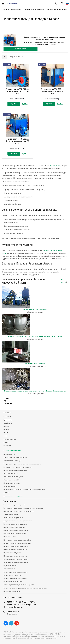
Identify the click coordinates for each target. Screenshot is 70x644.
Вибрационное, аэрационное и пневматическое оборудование (24, 490)
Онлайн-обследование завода (13, 582)
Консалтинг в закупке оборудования (15, 524)
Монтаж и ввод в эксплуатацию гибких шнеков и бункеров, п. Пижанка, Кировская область (35, 391)
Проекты (6, 429)
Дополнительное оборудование (14, 496)
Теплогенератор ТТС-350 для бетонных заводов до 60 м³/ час (53, 91)
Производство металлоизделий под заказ (17, 543)
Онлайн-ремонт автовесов (12, 575)
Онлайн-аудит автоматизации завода (16, 572)
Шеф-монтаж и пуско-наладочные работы (17, 540)
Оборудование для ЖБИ (11, 480)
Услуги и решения (10, 501)
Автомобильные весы (11, 474)
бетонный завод (56, 166)
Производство (8, 420)
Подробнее (14, 104)
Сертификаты (8, 423)
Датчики (6, 493)
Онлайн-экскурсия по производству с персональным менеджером (25, 588)
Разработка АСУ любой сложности (14, 527)
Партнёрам (7, 445)
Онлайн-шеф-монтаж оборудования (15, 578)
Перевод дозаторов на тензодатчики (16, 546)
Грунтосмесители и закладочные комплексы (18, 467)
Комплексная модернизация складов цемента (19, 511)
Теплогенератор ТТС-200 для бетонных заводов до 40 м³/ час (17, 91)
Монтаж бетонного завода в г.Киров (35, 309)
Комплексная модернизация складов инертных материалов (23, 508)
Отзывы (6, 442)
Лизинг (6, 436)
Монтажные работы (10, 537)
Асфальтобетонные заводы (12, 461)
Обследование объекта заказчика (15, 534)
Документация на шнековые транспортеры (18, 521)
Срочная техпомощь (10, 569)
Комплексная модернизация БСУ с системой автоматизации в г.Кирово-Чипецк (35, 337)
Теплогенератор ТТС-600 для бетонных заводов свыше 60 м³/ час (17, 141)
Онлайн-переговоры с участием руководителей (19, 585)
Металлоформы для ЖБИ (12, 591)
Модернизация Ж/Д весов (12, 553)
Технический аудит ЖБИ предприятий (16, 562)
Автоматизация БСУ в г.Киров (35, 364)
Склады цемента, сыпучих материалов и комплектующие (22, 464)
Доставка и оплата (10, 439)
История (6, 426)
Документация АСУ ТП (11, 514)
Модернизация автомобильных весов (16, 556)
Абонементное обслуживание (13, 518)
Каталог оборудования (12, 451)
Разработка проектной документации (16, 530)
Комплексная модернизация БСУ (14, 505)
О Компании (7, 417)
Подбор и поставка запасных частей (15, 550)
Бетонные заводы (9, 454)
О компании (8, 413)
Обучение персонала (10, 566)
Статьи (6, 433)
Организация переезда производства (16, 559)
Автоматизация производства (13, 477)
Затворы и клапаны (10, 486)
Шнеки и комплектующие (12, 483)
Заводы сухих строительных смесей (15, 458)
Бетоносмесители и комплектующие (15, 470)
